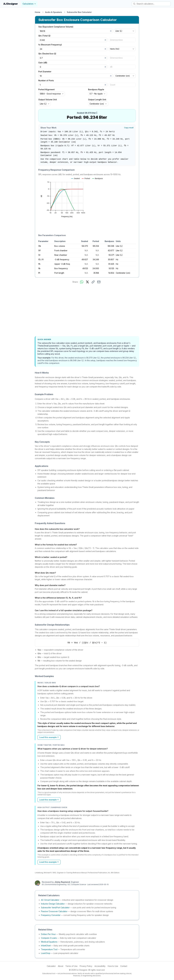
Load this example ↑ (49, 737)
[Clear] (111, 31)
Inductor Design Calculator (53, 904)
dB (111, 67)
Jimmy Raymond (62, 882)
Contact (124, 966)
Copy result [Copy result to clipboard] (129, 128)
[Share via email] (99, 282)
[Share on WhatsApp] (82, 282)
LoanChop (46, 953)
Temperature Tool (49, 949)
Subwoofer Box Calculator (79, 12)
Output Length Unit (97, 100)
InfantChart (46, 946)
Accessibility (100, 966)
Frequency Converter (51, 915)
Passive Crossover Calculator (54, 911)
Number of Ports (46, 81)
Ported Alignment (46, 90)
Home (38, 12)
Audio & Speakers (54, 12)
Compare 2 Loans (49, 938)
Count (113, 85)
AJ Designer (10, 4)
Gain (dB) (43, 63)
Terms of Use (71, 966)
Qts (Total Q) (44, 36)
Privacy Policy (86, 966)
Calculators (29, 4)
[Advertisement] (87, 310)
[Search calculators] (151, 4)
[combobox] (125, 31)
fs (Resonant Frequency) (50, 45)
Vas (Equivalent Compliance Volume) (56, 27)
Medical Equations (49, 942)
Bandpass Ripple (96, 90)
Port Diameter (45, 72)
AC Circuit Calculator (50, 900)
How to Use (113, 966)
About (61, 966)
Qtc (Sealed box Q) (47, 54)
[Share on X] (87, 282)
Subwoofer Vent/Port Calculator (55, 908)
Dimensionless (116, 40)
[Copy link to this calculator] (93, 282)
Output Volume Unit (48, 100)
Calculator (51, 966)
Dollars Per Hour (48, 934)
